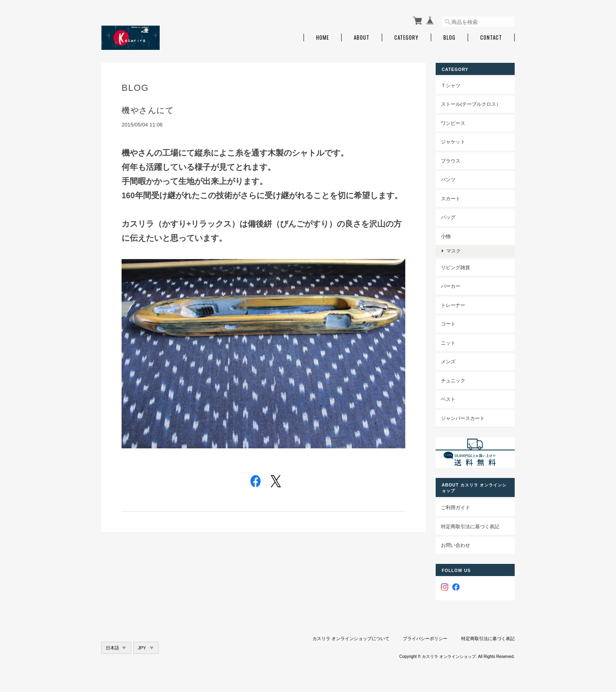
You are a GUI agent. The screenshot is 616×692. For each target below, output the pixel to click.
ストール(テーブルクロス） (471, 104)
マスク (453, 251)
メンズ (448, 361)
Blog (449, 37)
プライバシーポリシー (425, 638)
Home (323, 37)
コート (448, 324)
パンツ (448, 179)
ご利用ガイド (456, 507)
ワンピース (453, 123)
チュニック (453, 380)
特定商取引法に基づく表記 (470, 526)
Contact (491, 37)
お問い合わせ (456, 545)
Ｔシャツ (451, 85)
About (362, 37)
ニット (448, 343)
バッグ (448, 217)
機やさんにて (148, 110)
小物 (446, 236)
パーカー (451, 286)
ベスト (448, 399)
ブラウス (451, 161)
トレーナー (453, 305)
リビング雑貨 (456, 267)
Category (406, 37)
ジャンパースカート (463, 418)
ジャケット (453, 142)
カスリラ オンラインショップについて (351, 638)
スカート (451, 198)
